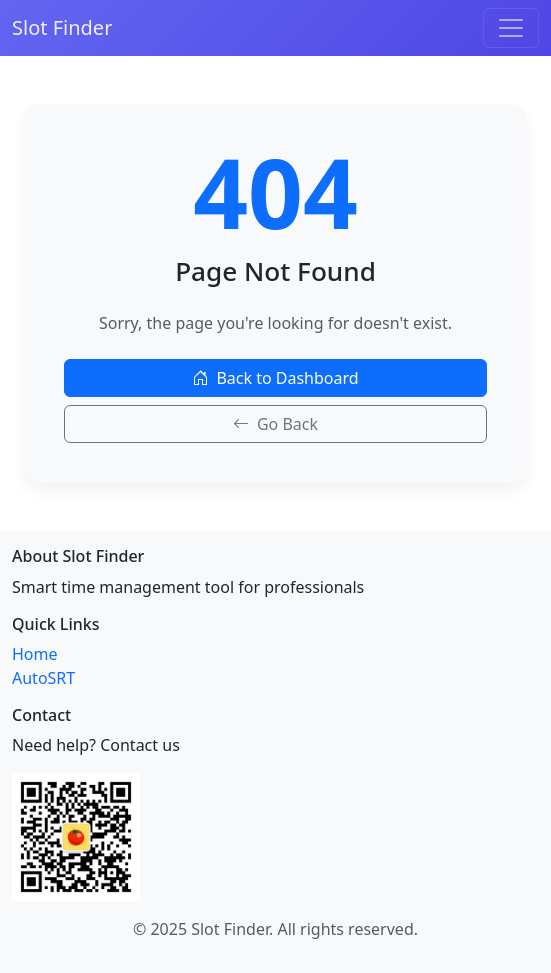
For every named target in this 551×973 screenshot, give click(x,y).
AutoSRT (43, 678)
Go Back (275, 424)
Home (35, 654)
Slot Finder (62, 27)
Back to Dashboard (275, 378)
